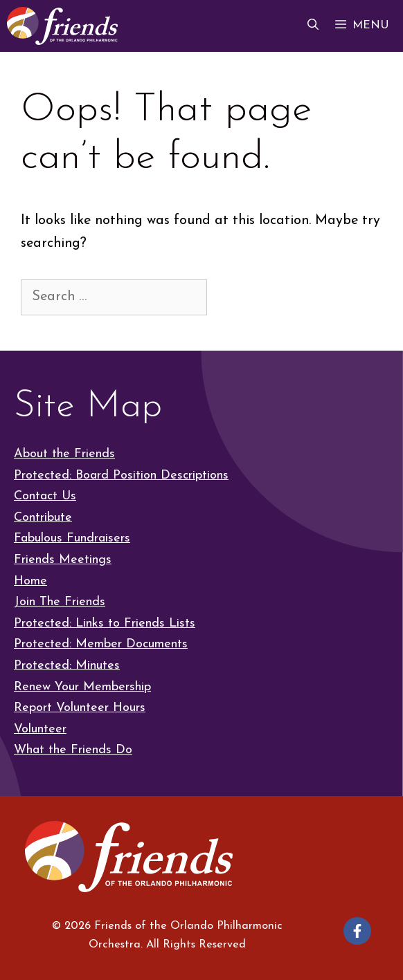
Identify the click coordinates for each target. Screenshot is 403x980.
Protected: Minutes (67, 666)
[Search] (234, 297)
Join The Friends (60, 602)
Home (30, 581)
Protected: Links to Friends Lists (105, 623)
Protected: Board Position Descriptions (121, 475)
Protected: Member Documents (101, 644)
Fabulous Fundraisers (72, 538)
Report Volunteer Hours (80, 708)
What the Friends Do (73, 750)
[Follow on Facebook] (357, 931)
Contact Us (45, 496)
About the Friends (64, 454)
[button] (313, 26)
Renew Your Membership (82, 687)
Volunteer (40, 729)
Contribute (43, 518)
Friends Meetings (63, 560)
